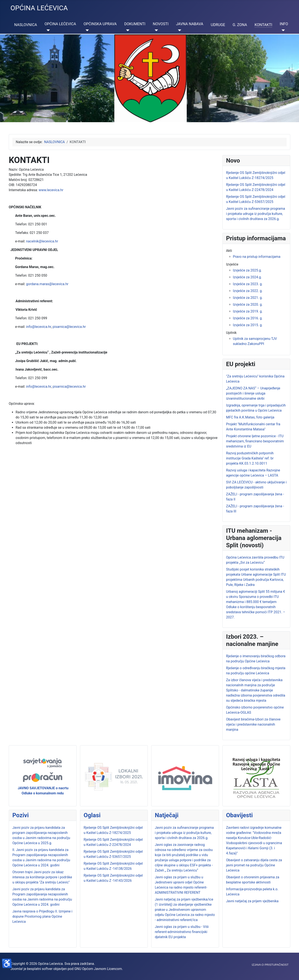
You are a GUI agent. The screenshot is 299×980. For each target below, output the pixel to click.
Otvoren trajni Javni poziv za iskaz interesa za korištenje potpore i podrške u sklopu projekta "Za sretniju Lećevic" (42, 877)
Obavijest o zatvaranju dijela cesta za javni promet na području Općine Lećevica (254, 865)
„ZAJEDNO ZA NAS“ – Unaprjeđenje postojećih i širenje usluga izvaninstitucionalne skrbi (253, 393)
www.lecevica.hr (51, 190)
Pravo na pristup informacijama (257, 257)
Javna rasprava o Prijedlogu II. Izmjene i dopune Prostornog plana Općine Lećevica (42, 916)
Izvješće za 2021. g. (248, 298)
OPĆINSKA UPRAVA (100, 24)
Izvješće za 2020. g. (248, 304)
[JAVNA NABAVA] (179, 30)
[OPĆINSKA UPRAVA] (86, 30)
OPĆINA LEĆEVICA (60, 24)
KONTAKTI (263, 25)
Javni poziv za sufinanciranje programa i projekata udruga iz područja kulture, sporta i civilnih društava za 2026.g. (184, 833)
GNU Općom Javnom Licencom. (98, 969)
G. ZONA (240, 25)
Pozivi (21, 815)
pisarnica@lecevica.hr (69, 327)
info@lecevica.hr (38, 327)
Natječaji (167, 815)
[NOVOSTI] (156, 30)
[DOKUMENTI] (127, 30)
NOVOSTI (161, 24)
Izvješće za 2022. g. (248, 291)
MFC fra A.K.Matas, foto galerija (250, 417)
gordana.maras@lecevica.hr (47, 284)
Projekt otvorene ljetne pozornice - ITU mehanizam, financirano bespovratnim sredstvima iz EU (255, 441)
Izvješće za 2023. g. (248, 284)
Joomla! (17, 969)
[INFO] (282, 30)
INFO (284, 24)
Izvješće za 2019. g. (248, 311)
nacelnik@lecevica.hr (42, 241)
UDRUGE (218, 25)
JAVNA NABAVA (190, 24)
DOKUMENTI (135, 24)
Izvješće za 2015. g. (248, 325)
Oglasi (92, 815)
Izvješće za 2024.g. (247, 277)
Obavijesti (239, 815)
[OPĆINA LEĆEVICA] (47, 30)
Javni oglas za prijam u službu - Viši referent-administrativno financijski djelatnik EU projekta (182, 932)
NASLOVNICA (26, 25)
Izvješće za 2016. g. (248, 318)
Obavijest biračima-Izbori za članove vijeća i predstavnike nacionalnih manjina (253, 724)
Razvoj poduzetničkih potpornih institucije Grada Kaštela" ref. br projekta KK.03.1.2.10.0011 (250, 458)
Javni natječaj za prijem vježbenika (252, 901)
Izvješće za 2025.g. (247, 270)
